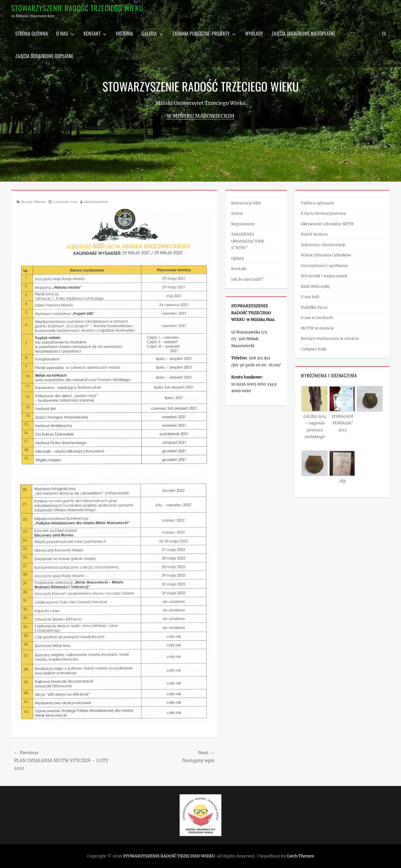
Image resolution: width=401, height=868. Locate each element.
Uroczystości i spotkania (324, 266)
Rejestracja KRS (246, 203)
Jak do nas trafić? (247, 279)
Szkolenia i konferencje (323, 245)
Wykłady (254, 33)
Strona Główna (33, 202)
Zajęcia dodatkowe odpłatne (44, 56)
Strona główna (32, 33)
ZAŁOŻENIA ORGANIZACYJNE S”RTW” (248, 241)
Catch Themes (300, 856)
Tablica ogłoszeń (317, 203)
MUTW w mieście (317, 328)
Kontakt (92, 33)
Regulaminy (243, 224)
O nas (62, 33)
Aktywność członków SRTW (327, 224)
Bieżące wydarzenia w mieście (330, 338)
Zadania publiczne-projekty (201, 33)
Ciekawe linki (314, 349)
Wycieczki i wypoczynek (324, 276)
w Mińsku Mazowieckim (200, 116)
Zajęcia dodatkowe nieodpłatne (303, 33)
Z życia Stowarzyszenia (323, 213)
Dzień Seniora (314, 234)
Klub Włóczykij (315, 286)
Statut (237, 213)
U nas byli (310, 297)
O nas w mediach (317, 318)
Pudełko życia (314, 307)
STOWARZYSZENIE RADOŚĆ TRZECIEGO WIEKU (77, 8)
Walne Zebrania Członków (326, 255)
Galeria (149, 33)
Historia (124, 33)
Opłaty (238, 258)
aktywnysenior (96, 202)
